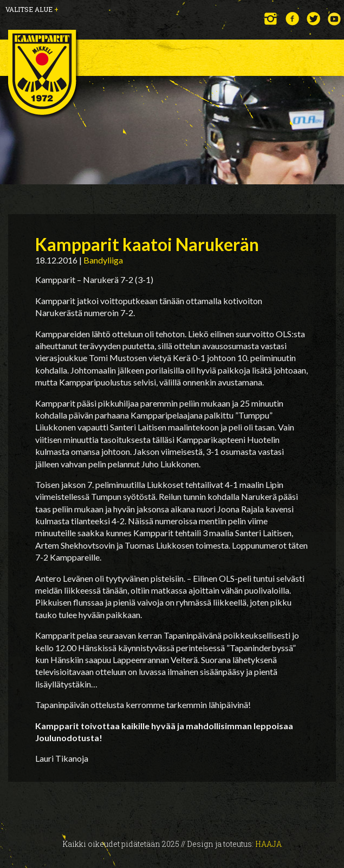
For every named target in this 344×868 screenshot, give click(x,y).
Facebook (292, 19)
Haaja (268, 844)
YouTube (335, 19)
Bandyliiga (103, 260)
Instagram (271, 19)
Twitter (313, 19)
